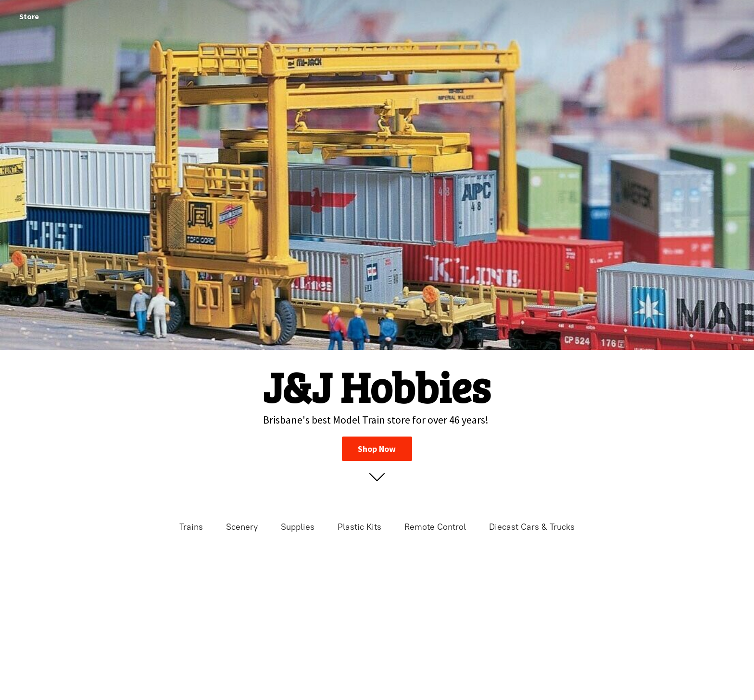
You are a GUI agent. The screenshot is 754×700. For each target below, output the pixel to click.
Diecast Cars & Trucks (532, 527)
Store (29, 16)
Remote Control (435, 527)
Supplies (298, 527)
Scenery (242, 527)
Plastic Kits (359, 527)
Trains (191, 527)
